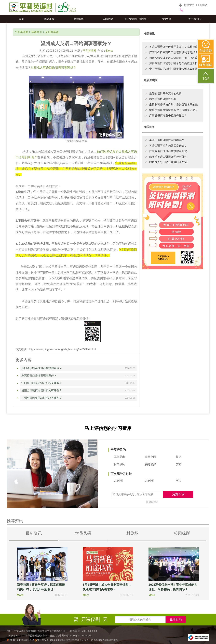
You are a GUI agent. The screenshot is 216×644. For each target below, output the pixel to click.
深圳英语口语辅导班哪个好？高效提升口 (173, 63)
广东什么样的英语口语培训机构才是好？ (173, 52)
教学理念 (79, 19)
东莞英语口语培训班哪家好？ (39, 376)
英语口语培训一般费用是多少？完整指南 (173, 47)
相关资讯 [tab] (149, 34)
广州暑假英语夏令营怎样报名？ (168, 115)
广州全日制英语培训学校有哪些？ (42, 398)
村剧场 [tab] (132, 533)
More (20, 595)
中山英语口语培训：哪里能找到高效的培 (173, 69)
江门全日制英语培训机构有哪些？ (42, 383)
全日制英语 (52, 32)
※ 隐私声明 (152, 502)
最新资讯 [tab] (34, 533)
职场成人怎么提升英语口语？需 (168, 162)
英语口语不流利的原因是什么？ (168, 146)
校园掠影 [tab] (182, 533)
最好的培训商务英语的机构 (165, 93)
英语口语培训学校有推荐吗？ (167, 140)
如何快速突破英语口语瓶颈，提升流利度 (173, 58)
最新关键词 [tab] (151, 80)
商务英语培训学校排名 (163, 99)
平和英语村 (22, 32)
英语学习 (37, 32)
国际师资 (108, 19)
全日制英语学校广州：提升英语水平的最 (173, 105)
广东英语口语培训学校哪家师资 (168, 151)
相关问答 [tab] (149, 127)
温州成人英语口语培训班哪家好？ (53, 68)
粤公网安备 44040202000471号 (53, 640)
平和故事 (166, 19)
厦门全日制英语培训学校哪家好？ (42, 368)
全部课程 (50, 19)
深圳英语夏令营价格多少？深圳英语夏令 (173, 110)
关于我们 (195, 19)
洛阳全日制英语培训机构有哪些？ (42, 390)
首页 (21, 19)
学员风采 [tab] (83, 533)
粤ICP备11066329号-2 (21, 640)
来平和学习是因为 (137, 19)
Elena (109, 51)
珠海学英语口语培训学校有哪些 (168, 157)
